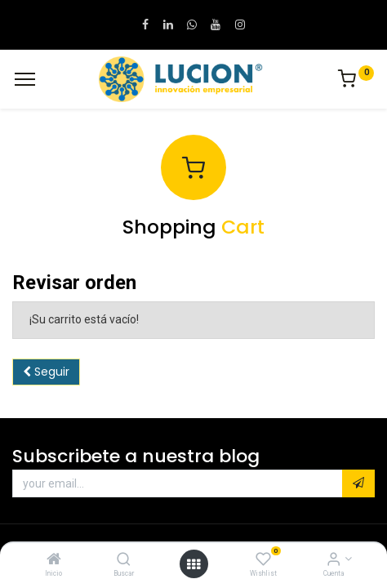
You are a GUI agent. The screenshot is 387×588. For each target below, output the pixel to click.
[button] (358, 483)
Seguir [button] (46, 372)
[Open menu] (193, 564)
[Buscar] (124, 560)
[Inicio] (54, 560)
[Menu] (25, 79)
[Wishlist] (263, 560)
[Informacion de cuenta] (334, 560)
